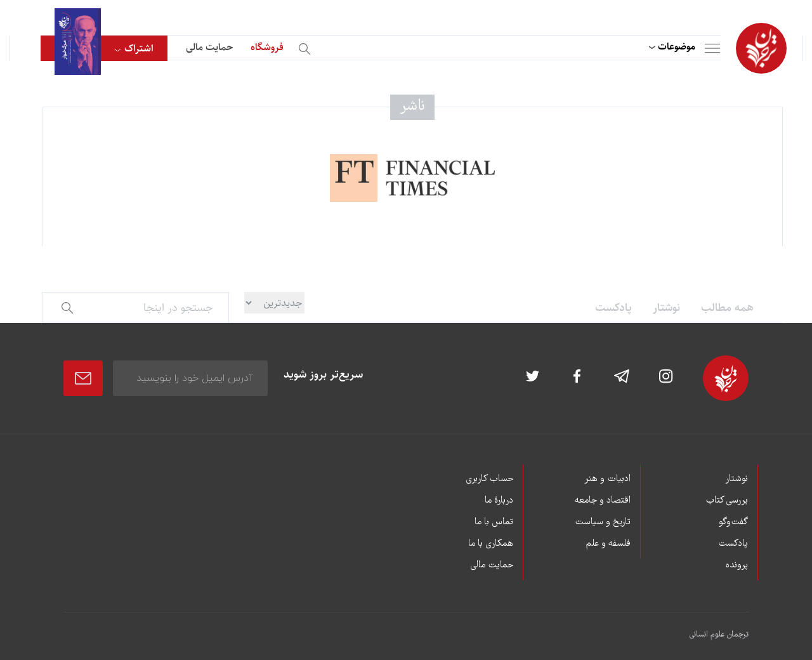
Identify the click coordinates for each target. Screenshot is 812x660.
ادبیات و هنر (607, 479)
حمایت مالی (209, 47)
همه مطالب (727, 308)
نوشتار (666, 308)
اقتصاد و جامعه (603, 501)
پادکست (613, 308)
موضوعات (677, 47)
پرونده (737, 565)
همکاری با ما (491, 544)
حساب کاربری (489, 479)
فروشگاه (267, 47)
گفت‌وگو (733, 522)
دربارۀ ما (499, 501)
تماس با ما (494, 522)
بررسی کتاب (727, 501)
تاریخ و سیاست (603, 522)
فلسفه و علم (608, 544)
